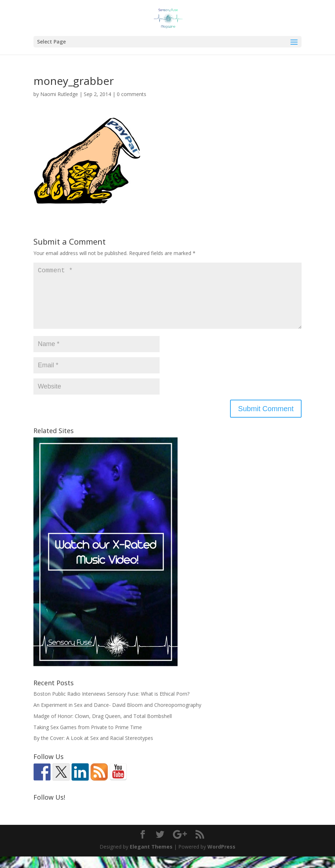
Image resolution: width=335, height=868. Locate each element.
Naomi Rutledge (59, 94)
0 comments (132, 94)
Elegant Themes (151, 858)
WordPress (221, 858)
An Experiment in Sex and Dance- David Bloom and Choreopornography (117, 716)
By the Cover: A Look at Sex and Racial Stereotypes (93, 749)
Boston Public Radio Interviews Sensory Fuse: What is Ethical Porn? (111, 705)
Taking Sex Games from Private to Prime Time (88, 739)
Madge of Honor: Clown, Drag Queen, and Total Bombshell (103, 728)
